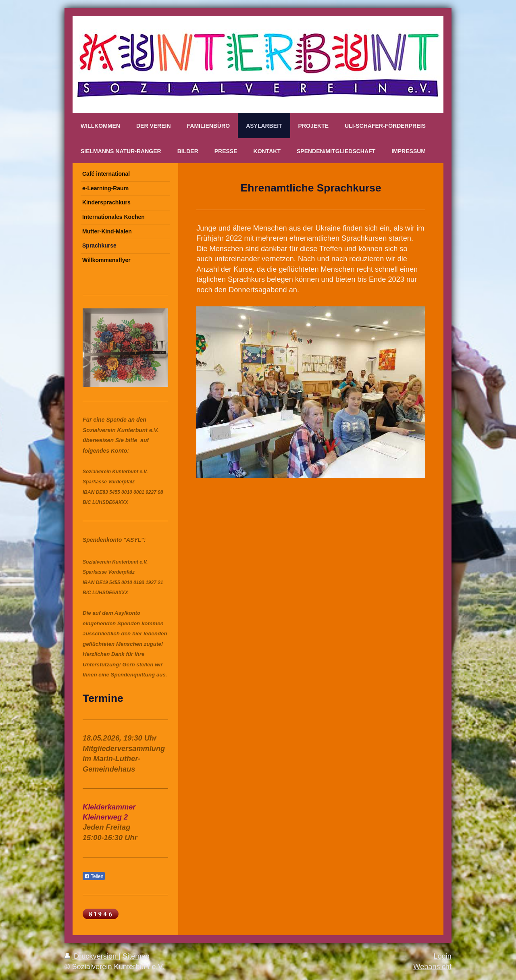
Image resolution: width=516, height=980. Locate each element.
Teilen (94, 876)
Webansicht (432, 967)
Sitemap (136, 956)
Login (442, 956)
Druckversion (92, 956)
